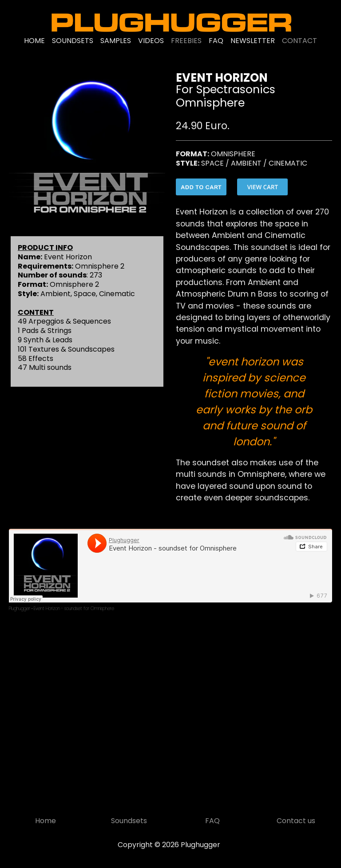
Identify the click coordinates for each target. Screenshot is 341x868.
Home (46, 821)
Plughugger (20, 608)
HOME (34, 41)
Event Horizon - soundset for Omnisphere (74, 608)
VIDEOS (151, 41)
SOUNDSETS (73, 41)
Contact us (296, 821)
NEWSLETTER (253, 41)
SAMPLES (116, 41)
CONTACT (299, 41)
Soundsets (129, 821)
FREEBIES (186, 41)
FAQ (216, 41)
